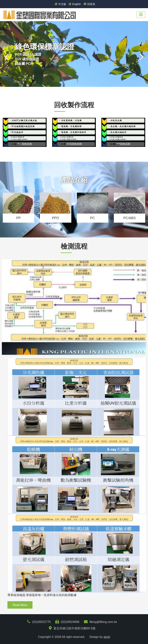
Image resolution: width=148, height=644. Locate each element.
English (75, 4)
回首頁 (89, 4)
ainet (107, 637)
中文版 (60, 4)
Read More (20, 605)
